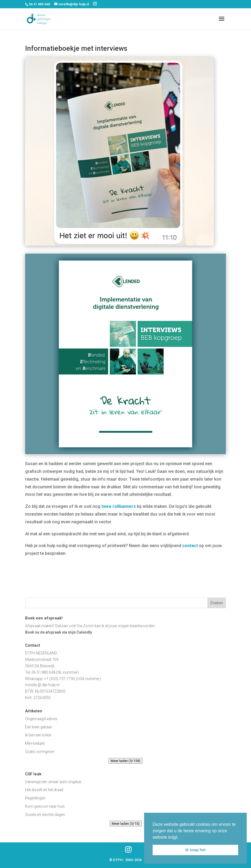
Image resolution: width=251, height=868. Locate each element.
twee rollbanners (119, 506)
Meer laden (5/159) (125, 761)
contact (190, 546)
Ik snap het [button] (195, 850)
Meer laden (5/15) (126, 824)
